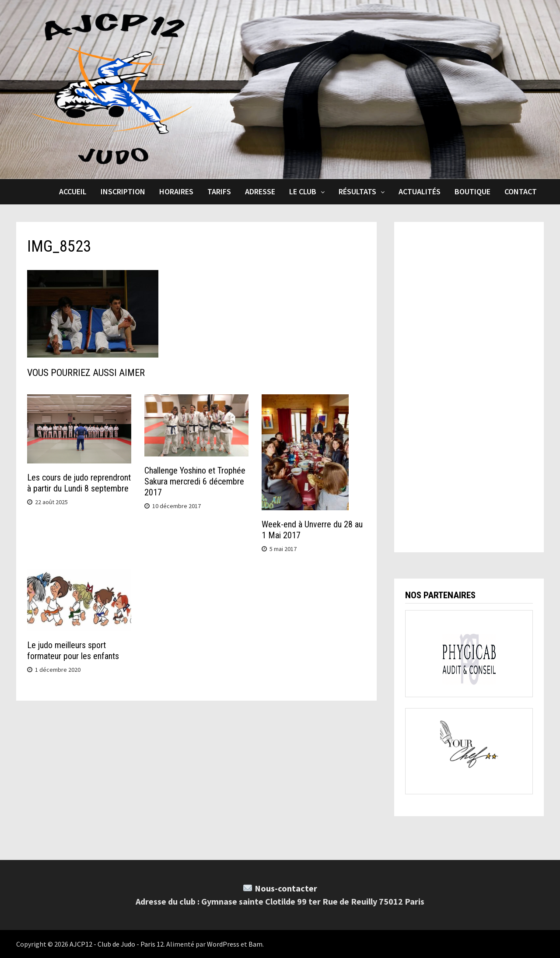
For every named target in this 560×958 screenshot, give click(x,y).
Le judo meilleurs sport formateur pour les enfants (73, 651)
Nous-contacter (286, 888)
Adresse (260, 191)
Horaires (176, 191)
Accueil (73, 191)
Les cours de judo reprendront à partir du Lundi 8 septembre (79, 483)
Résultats (357, 191)
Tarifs (219, 191)
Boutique (472, 191)
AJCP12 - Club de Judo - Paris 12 (117, 944)
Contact (521, 191)
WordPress (223, 944)
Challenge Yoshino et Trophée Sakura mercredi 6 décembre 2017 (195, 481)
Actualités (420, 191)
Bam (255, 944)
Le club (303, 191)
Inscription (123, 191)
